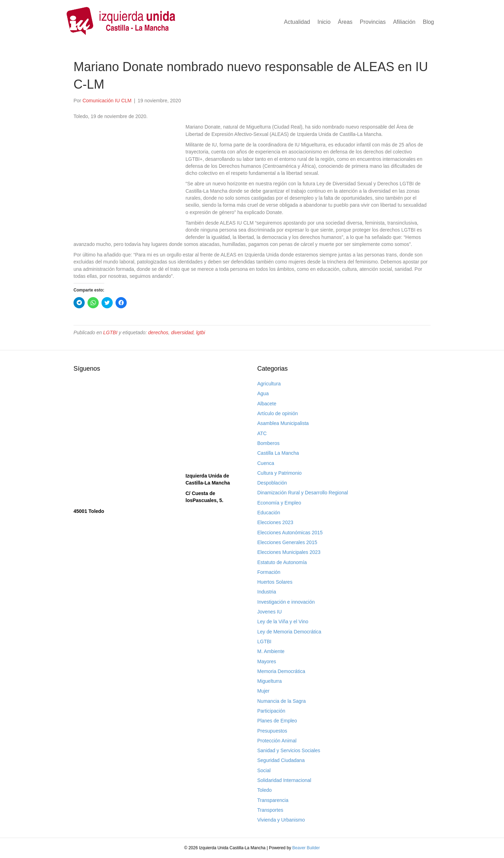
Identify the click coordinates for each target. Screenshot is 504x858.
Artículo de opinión (278, 413)
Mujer (263, 691)
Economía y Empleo (279, 503)
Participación (271, 711)
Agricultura (269, 384)
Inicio (324, 22)
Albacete (267, 404)
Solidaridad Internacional (284, 780)
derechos (158, 332)
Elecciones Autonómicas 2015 (290, 533)
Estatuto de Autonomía (282, 562)
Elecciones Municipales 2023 (289, 552)
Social (264, 770)
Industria (267, 592)
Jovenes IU (269, 612)
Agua (263, 393)
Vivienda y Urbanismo (281, 820)
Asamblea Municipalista (283, 423)
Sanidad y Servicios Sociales (289, 750)
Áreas (345, 22)
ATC (262, 433)
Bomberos (268, 443)
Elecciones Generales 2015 (287, 542)
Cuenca (266, 463)
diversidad (182, 332)
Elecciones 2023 (275, 522)
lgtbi (201, 332)
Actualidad (297, 22)
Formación (269, 572)
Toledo (264, 790)
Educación (269, 513)
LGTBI (110, 332)
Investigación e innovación (286, 602)
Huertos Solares (275, 582)
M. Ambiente (271, 651)
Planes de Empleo (277, 721)
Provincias (373, 22)
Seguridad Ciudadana (281, 760)
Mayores (267, 661)
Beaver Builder (306, 848)
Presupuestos (272, 731)
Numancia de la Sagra (282, 701)
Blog (428, 22)
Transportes (270, 810)
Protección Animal (277, 741)
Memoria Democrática (281, 671)
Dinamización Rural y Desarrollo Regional (303, 493)
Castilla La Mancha (278, 453)
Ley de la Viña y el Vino (283, 622)
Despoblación (272, 483)
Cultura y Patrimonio (279, 473)
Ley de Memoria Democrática (289, 632)
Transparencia (273, 800)
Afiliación (404, 22)
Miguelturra (269, 681)
